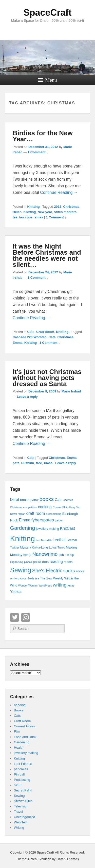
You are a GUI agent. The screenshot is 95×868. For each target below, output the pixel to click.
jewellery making (26, 753)
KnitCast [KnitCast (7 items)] (68, 528)
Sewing (19, 796)
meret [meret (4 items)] (27, 555)
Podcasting (22, 780)
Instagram (26, 617)
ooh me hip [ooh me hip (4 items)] (66, 555)
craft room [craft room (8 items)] (35, 513)
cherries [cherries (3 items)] (68, 500)
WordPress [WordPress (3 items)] (45, 586)
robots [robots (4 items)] (68, 562)
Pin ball (19, 774)
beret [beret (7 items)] (15, 499)
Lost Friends (23, 764)
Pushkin (28, 463)
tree (39, 463)
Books (18, 710)
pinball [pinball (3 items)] (28, 562)
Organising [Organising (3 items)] (17, 562)
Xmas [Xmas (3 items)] (71, 586)
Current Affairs (24, 726)
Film (17, 732)
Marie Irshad (71, 391)
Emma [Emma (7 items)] (25, 520)
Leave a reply (27, 397)
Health (19, 748)
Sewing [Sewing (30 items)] (21, 570)
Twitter (14, 617)
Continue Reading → (59, 192)
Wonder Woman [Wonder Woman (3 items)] (28, 586)
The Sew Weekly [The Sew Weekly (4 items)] (52, 578)
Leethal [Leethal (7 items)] (59, 540)
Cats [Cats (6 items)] (59, 500)
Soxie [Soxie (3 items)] (31, 578)
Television (21, 806)
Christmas (71, 207)
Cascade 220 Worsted (30, 337)
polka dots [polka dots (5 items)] (41, 562)
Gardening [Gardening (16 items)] (23, 528)
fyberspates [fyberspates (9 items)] (43, 520)
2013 (58, 207)
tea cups (26, 217)
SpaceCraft (47, 13)
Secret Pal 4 (23, 790)
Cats (31, 332)
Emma (18, 343)
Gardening (22, 742)
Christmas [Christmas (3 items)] (16, 507)
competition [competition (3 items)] (30, 507)
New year (45, 212)
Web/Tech (21, 822)
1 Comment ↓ (38, 152)
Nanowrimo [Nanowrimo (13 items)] (45, 554)
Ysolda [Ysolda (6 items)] (16, 592)
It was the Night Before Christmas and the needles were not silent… (47, 255)
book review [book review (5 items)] (29, 500)
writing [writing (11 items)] (60, 585)
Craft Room (45, 332)
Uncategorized (25, 817)
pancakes (21, 769)
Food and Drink (25, 737)
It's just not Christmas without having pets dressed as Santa (47, 378)
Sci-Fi (18, 785)
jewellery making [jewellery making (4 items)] (48, 529)
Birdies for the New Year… (43, 136)
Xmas (39, 217)
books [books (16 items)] (47, 499)
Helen (17, 212)
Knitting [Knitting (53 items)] (23, 539)
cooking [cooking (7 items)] (45, 507)
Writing (19, 828)
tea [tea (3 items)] (37, 578)
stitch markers (65, 212)
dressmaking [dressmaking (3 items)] (53, 514)
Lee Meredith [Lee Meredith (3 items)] (44, 540)
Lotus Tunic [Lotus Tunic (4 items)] (57, 548)
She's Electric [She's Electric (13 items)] (47, 571)
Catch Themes (68, 859)
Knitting (34, 207)
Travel (18, 812)
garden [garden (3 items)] (59, 520)
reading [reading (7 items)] (56, 562)
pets (16, 463)
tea (15, 217)
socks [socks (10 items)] (69, 571)
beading (20, 705)
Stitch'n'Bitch (23, 801)
